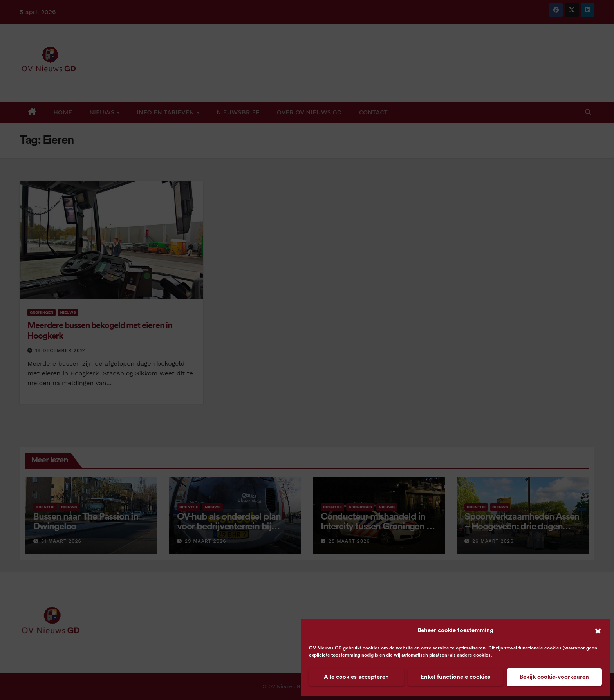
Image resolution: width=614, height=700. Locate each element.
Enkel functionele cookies (455, 677)
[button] (598, 631)
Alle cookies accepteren (356, 677)
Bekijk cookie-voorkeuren (554, 677)
